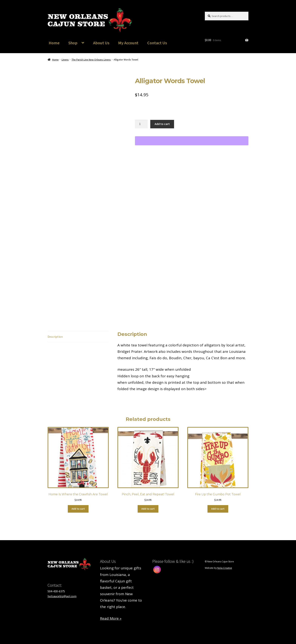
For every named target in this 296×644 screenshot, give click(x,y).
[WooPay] (192, 141)
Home (54, 43)
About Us (101, 43)
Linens (65, 60)
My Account (128, 43)
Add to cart (162, 124)
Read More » (111, 618)
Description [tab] (55, 337)
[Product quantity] (141, 124)
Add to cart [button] (78, 509)
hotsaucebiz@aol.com (62, 596)
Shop (73, 43)
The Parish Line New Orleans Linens (91, 60)
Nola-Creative (225, 568)
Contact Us (157, 43)
